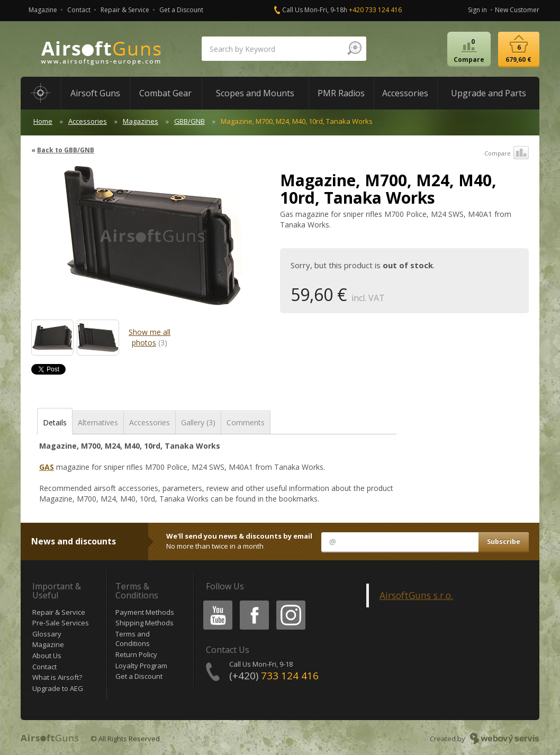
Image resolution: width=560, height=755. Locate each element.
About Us (47, 656)
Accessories (88, 121)
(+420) (274, 676)
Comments (246, 422)
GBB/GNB (189, 121)
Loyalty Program (141, 666)
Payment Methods (145, 612)
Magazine (43, 10)
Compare (507, 153)
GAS (47, 467)
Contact (79, 10)
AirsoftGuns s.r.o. (416, 595)
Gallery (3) (198, 422)
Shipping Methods (144, 623)
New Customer (517, 10)
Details (55, 422)
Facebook (253, 602)
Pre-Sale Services (61, 623)
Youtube (215, 602)
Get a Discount (181, 10)
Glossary (47, 634)
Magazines (141, 121)
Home (43, 121)
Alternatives (98, 422)
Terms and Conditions (133, 639)
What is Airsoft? (57, 677)
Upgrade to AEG (58, 688)
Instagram (290, 602)
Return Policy (136, 654)
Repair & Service (125, 10)
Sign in (477, 10)
